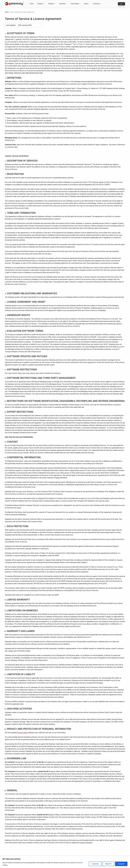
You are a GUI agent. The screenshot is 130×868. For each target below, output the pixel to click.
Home (7, 12)
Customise (95, 864)
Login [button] (121, 4)
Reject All (108, 864)
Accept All (121, 864)
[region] (65, 862)
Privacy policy (23, 733)
